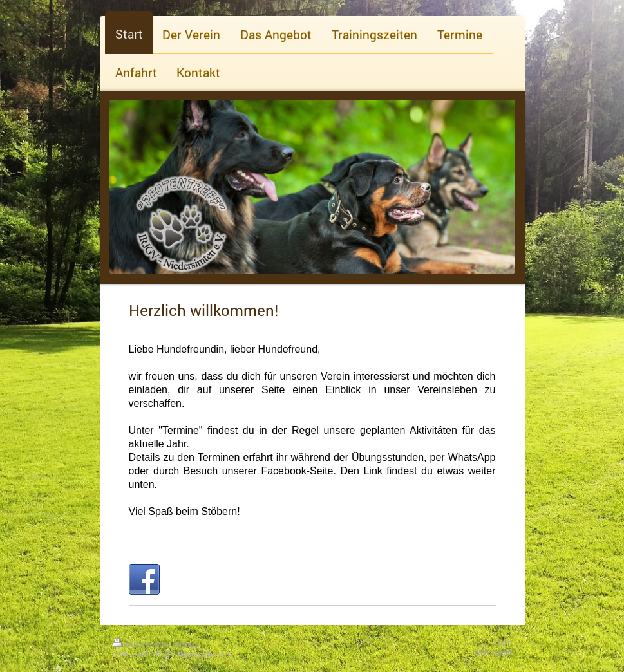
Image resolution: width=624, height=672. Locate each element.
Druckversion (141, 644)
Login (503, 642)
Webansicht (493, 652)
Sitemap (186, 644)
